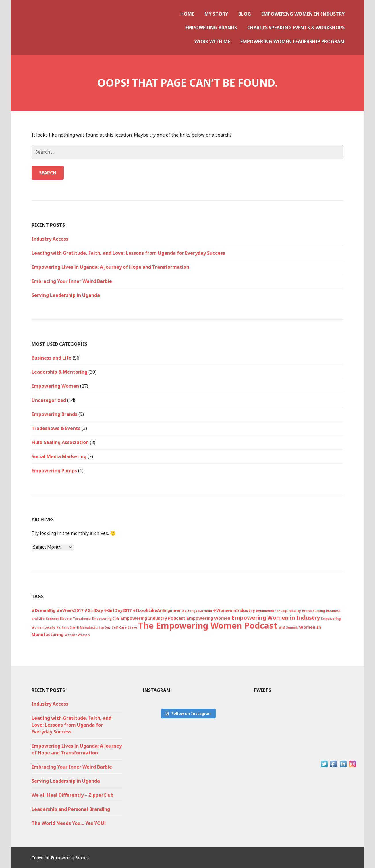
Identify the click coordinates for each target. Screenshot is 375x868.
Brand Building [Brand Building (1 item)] (314, 611)
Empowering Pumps (54, 471)
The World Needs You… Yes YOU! (69, 823)
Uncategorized (49, 400)
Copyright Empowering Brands (60, 858)
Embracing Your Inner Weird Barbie (72, 281)
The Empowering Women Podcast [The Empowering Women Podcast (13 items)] (208, 625)
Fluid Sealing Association (60, 442)
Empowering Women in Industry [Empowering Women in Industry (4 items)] (276, 618)
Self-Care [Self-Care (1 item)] (119, 627)
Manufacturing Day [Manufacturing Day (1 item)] (95, 627)
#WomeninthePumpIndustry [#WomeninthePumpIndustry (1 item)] (278, 611)
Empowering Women (55, 386)
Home (187, 14)
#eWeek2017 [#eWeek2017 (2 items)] (70, 610)
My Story (216, 14)
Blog (245, 14)
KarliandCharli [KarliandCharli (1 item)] (67, 627)
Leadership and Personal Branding (71, 809)
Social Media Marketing (59, 456)
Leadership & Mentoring (59, 372)
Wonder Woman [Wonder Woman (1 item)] (77, 635)
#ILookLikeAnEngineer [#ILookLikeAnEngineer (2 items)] (157, 610)
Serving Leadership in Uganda (66, 295)
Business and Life (52, 358)
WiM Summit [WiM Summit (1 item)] (288, 627)
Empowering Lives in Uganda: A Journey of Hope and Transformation (110, 267)
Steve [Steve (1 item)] (132, 627)
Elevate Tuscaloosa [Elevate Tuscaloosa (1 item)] (75, 619)
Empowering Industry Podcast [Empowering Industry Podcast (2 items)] (153, 618)
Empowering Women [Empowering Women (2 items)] (208, 618)
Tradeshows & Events (56, 428)
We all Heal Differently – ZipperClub (73, 795)
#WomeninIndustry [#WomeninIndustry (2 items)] (234, 610)
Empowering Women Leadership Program (292, 41)
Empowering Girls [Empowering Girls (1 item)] (106, 619)
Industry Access (50, 239)
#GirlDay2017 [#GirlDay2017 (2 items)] (118, 610)
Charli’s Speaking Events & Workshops (296, 28)
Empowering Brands (211, 28)
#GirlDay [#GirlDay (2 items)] (94, 610)
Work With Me (212, 41)
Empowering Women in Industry (303, 14)
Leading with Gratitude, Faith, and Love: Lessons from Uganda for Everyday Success (128, 253)
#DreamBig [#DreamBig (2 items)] (44, 610)
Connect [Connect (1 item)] (52, 619)
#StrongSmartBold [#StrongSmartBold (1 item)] (197, 611)
